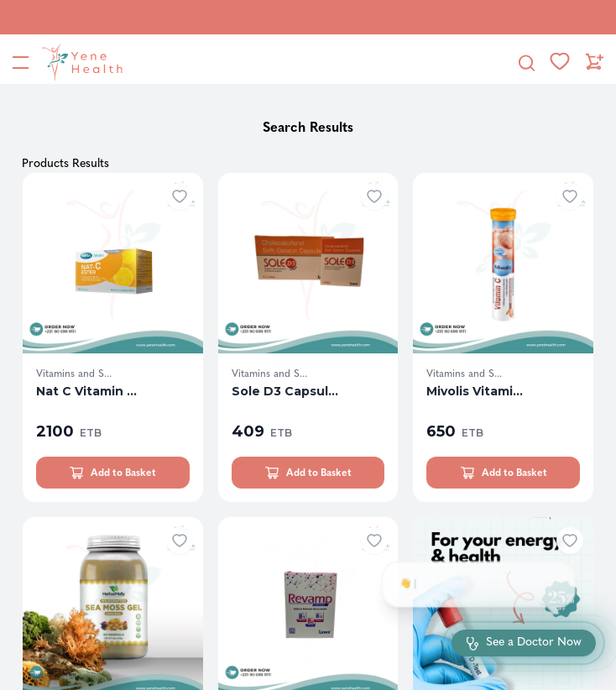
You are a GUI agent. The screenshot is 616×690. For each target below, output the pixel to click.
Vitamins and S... (74, 374)
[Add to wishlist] (180, 196)
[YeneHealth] (79, 62)
